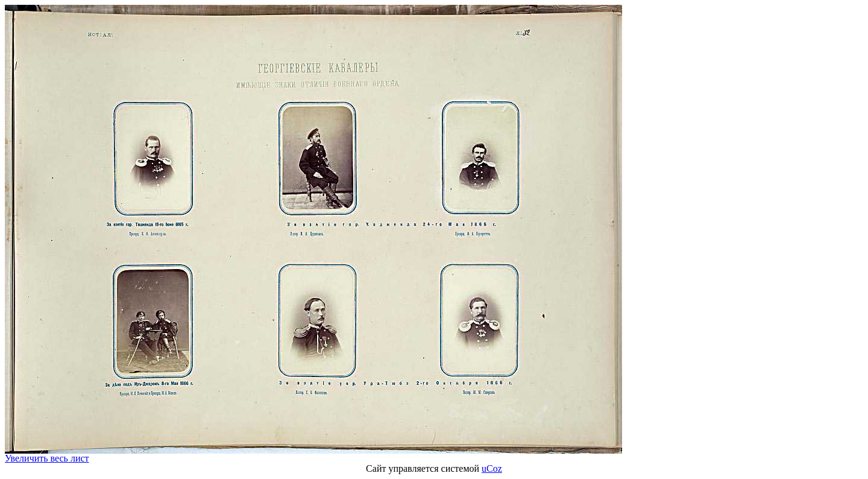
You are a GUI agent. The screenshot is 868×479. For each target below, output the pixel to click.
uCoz (492, 468)
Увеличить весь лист (47, 458)
